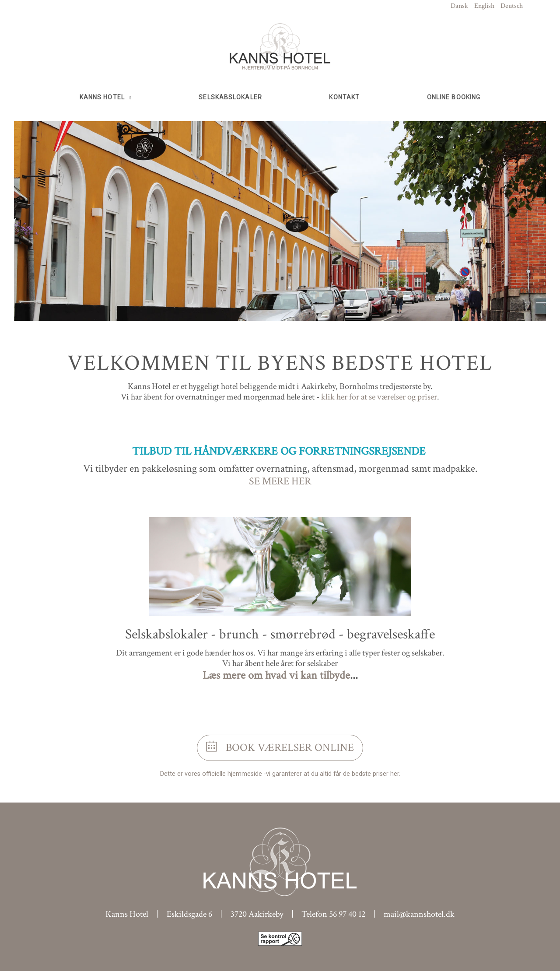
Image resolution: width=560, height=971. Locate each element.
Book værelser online (280, 748)
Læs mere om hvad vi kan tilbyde (276, 675)
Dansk (459, 6)
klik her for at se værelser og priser (379, 397)
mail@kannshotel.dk (419, 914)
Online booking (454, 97)
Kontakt (344, 97)
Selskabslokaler (230, 97)
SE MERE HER (280, 481)
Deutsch (512, 6)
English (484, 6)
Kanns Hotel (103, 97)
